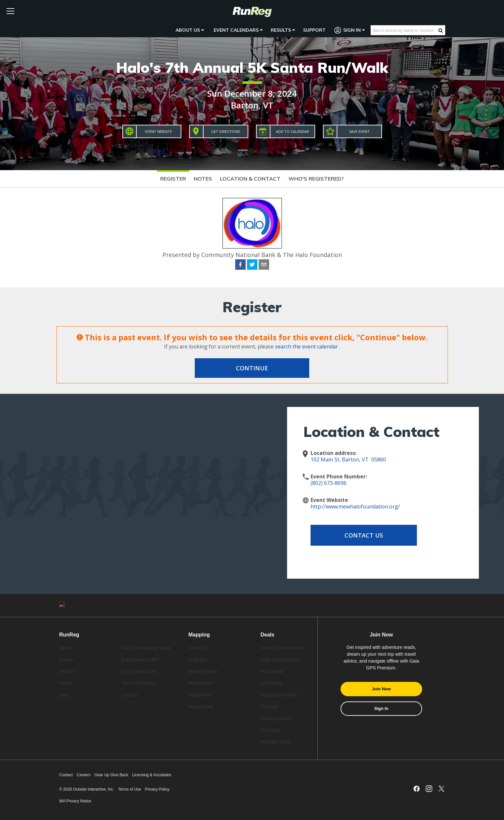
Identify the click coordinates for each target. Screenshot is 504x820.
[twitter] (252, 265)
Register (173, 179)
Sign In (350, 30)
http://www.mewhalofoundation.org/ (355, 506)
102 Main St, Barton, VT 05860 (348, 459)
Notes (203, 179)
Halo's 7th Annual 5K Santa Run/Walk (252, 67)
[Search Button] (441, 30)
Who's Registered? (316, 179)
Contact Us (363, 535)
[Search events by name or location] (405, 30)
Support (314, 30)
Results (283, 30)
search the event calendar (306, 346)
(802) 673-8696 (328, 483)
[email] (264, 265)
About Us (190, 30)
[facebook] (240, 265)
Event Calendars (238, 30)
